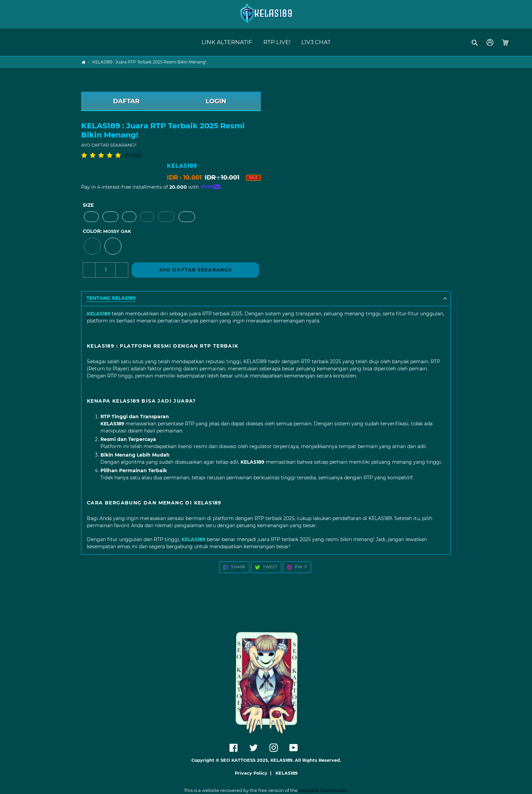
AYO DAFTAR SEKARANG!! (196, 270)
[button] (475, 42)
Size (88, 205)
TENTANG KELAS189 (111, 298)
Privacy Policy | (254, 773)
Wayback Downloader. (324, 790)
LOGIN (216, 101)
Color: (107, 231)
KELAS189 (287, 773)
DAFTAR (126, 101)
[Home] (84, 62)
